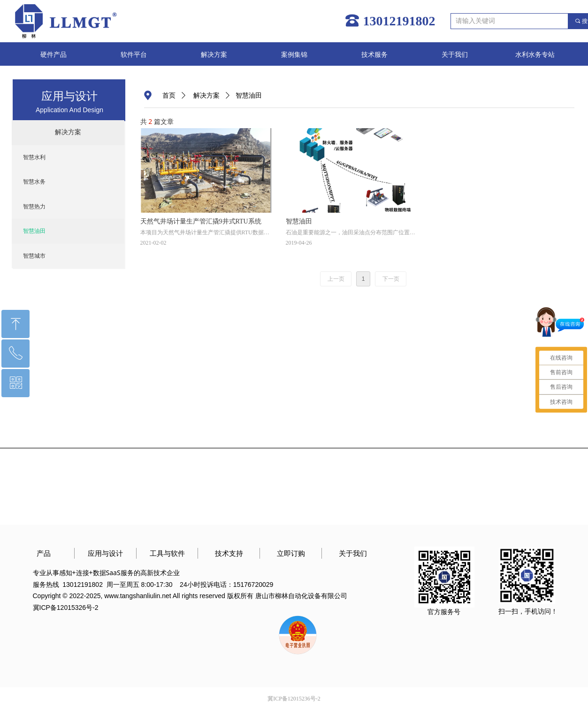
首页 (169, 96)
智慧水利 (34, 157)
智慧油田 (34, 231)
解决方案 (214, 55)
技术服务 (374, 55)
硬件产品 (53, 55)
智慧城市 (34, 256)
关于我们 (455, 55)
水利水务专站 (535, 55)
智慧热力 (34, 207)
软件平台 (134, 55)
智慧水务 (34, 182)
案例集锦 (294, 55)
